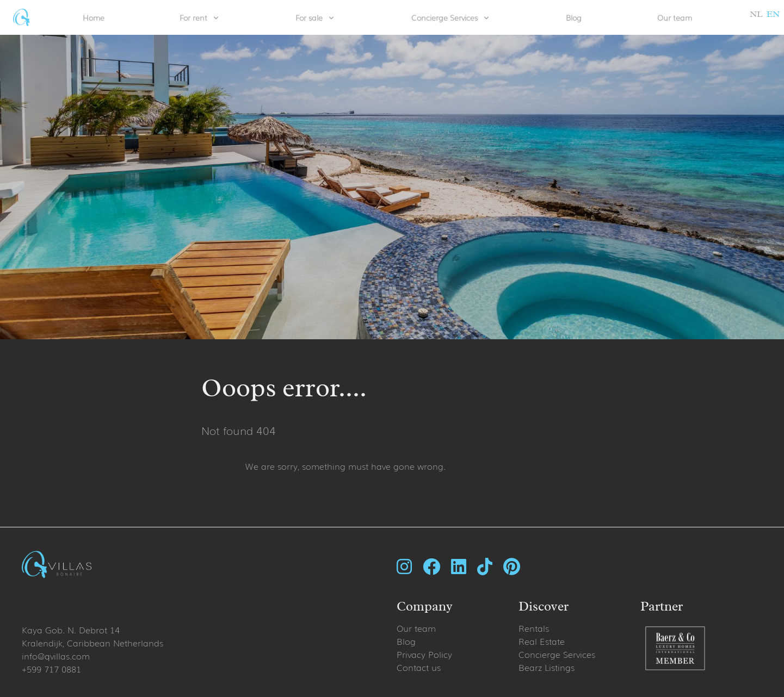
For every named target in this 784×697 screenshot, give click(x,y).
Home (94, 17)
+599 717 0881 (51, 669)
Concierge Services (557, 654)
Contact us (419, 667)
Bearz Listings (547, 667)
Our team (675, 17)
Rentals (534, 628)
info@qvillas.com (56, 656)
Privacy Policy (424, 654)
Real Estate (542, 641)
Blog (574, 17)
